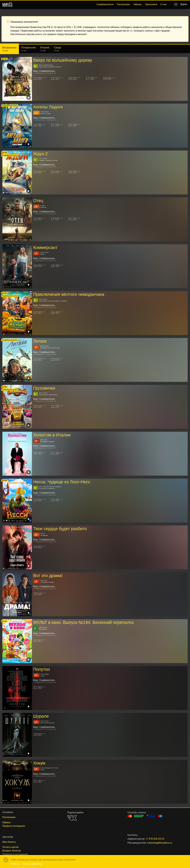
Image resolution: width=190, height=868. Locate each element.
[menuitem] (105, 4)
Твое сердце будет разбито (60, 529)
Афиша (138, 4)
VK (72, 818)
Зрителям (150, 4)
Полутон (41, 669)
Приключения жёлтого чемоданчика (69, 295)
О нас (164, 4)
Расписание (123, 4)
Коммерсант (45, 248)
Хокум (39, 763)
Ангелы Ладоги (48, 107)
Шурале (41, 716)
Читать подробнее (32, 864)
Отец (38, 201)
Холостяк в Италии (52, 435)
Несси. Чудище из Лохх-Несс (62, 482)
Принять (15, 864)
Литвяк (40, 341)
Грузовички (44, 388)
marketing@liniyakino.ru (160, 843)
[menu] (92, 4)
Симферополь (104, 4)
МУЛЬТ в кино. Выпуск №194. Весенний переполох (83, 622)
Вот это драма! (48, 576)
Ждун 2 (40, 154)
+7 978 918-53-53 (155, 839)
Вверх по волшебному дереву (63, 60)
